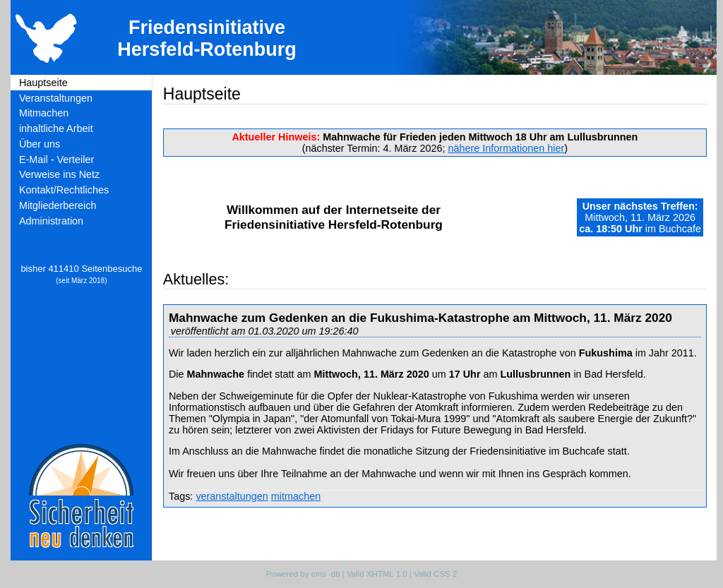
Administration (51, 221)
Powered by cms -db (303, 574)
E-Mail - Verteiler (56, 160)
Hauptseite (43, 83)
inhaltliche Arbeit (56, 128)
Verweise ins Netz (59, 174)
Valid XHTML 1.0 (377, 574)
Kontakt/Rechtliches (64, 190)
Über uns (40, 144)
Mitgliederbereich (58, 205)
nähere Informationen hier (507, 148)
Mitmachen (44, 113)
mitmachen (296, 496)
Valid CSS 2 (435, 574)
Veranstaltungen (56, 98)
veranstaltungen (232, 496)
